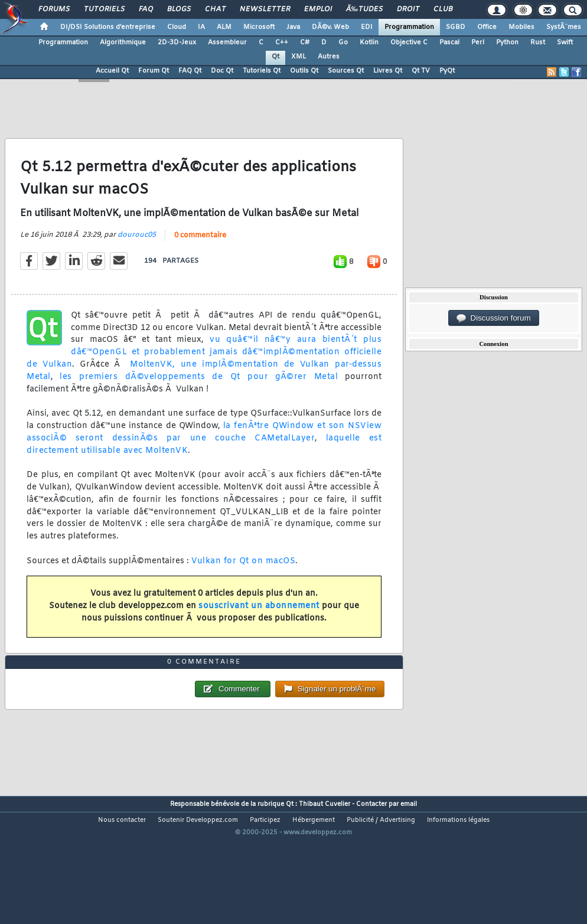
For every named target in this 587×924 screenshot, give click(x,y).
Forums (54, 9)
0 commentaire (200, 253)
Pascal (449, 43)
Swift (565, 43)
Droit (408, 9)
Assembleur (227, 43)
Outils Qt (304, 71)
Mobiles (521, 27)
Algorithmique (123, 43)
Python (507, 43)
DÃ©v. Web (330, 27)
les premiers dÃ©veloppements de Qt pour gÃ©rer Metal (199, 395)
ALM (224, 27)
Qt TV (421, 71)
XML (299, 57)
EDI (367, 27)
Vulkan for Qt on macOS (243, 579)
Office (487, 27)
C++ (282, 43)
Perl (478, 43)
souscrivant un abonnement (259, 624)
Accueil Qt (112, 71)
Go (343, 43)
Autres (329, 57)
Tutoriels (104, 9)
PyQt (447, 71)
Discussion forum (494, 318)
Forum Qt (154, 71)
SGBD (456, 27)
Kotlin (369, 43)
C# (305, 43)
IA (201, 27)
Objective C (409, 43)
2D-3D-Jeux (177, 43)
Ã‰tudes (364, 9)
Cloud (177, 27)
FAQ (146, 9)
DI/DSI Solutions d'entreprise (108, 27)
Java (293, 27)
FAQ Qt (190, 71)
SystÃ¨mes (564, 27)
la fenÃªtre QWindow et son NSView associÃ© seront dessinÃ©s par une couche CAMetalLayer (204, 450)
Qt (275, 57)
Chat (215, 9)
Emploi (318, 9)
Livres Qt (388, 71)
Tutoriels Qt (262, 71)
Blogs (179, 9)
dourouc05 (137, 253)
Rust (538, 43)
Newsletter (265, 9)
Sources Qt (346, 71)
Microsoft (259, 27)
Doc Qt (222, 71)
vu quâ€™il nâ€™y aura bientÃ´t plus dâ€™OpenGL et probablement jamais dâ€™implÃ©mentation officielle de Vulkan (204, 370)
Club (443, 9)
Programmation (409, 27)
